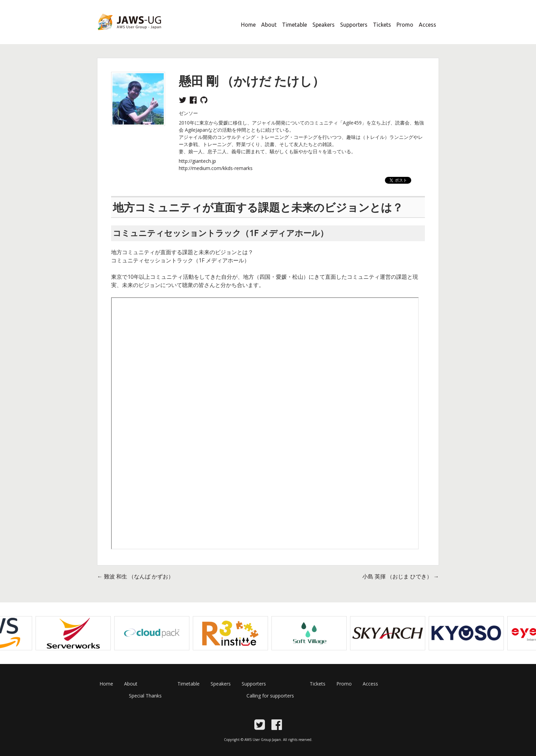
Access (427, 25)
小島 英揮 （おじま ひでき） (401, 576)
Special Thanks (145, 696)
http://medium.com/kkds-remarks (216, 168)
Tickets (382, 25)
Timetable (294, 25)
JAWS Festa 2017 (118, 35)
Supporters (354, 25)
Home (248, 25)
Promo (405, 25)
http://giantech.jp (197, 161)
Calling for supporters (270, 696)
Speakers (324, 25)
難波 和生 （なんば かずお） (135, 576)
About (269, 25)
